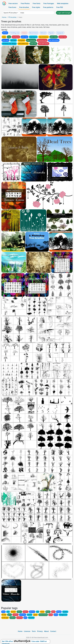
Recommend (34, 33)
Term (34, 631)
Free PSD (60, 7)
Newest (24, 33)
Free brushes (24, 7)
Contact (53, 631)
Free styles (36, 7)
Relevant (43, 33)
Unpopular (60, 33)
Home (4, 17)
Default (5, 33)
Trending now (15, 33)
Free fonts (37, 3)
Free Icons (12, 7)
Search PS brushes (10, 13)
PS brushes (12, 17)
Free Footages (49, 3)
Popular (51, 33)
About (46, 631)
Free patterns (48, 7)
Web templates (63, 3)
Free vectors (13, 3)
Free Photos (25, 3)
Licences (27, 631)
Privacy (40, 631)
